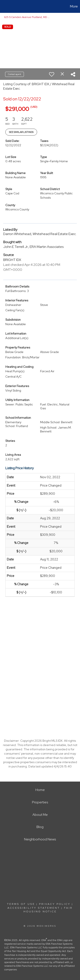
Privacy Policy (55, 904)
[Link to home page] (4, 6)
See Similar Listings (21, 132)
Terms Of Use (21, 904)
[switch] (52, 74)
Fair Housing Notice (48, 910)
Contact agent (15, 74)
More (74, 6)
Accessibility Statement (34, 908)
